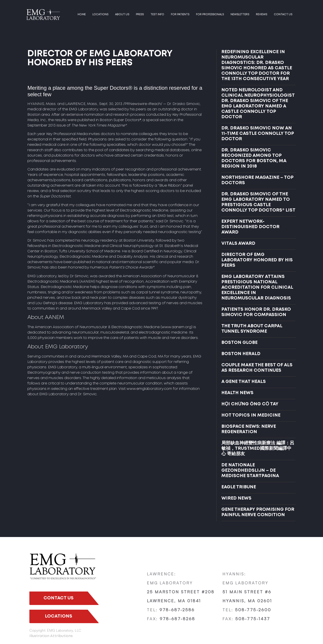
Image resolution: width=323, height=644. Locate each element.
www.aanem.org (177, 327)
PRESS (140, 14)
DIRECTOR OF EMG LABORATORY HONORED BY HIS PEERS (257, 260)
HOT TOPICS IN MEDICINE (251, 415)
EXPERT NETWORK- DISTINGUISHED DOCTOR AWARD (250, 227)
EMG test (166, 216)
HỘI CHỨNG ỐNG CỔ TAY (250, 404)
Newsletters (240, 14)
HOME (82, 14)
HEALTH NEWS (237, 393)
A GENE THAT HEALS (244, 382)
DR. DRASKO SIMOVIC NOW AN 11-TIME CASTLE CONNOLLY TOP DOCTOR (258, 134)
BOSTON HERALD (241, 354)
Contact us (283, 14)
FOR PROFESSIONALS (210, 14)
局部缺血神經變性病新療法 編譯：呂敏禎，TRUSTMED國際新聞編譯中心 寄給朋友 (258, 449)
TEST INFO (157, 14)
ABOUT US (122, 14)
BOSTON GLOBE (239, 343)
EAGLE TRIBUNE (239, 487)
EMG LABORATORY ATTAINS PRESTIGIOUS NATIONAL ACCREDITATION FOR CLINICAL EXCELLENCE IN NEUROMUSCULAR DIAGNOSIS (257, 287)
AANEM (87, 282)
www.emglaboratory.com (149, 389)
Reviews (262, 14)
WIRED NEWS (236, 498)
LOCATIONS (100, 14)
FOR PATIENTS (180, 14)
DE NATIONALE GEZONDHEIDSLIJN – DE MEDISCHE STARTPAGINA (250, 470)
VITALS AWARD (238, 243)
